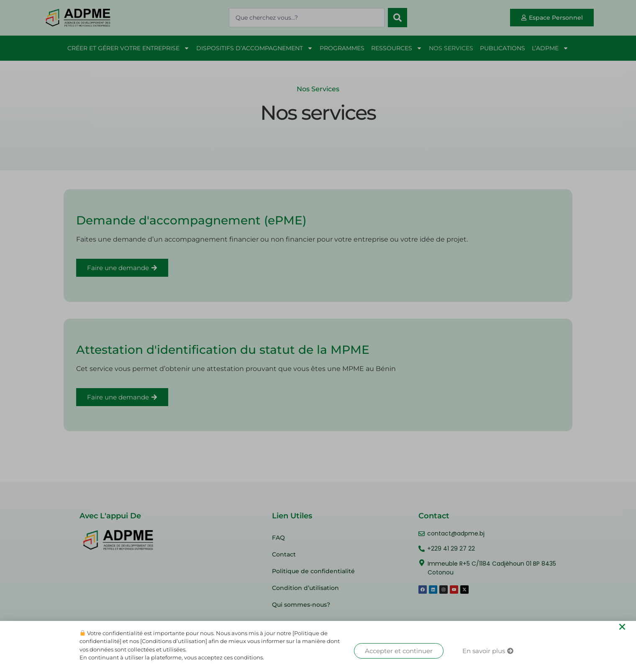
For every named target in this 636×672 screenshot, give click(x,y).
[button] (622, 627)
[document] (318, 336)
